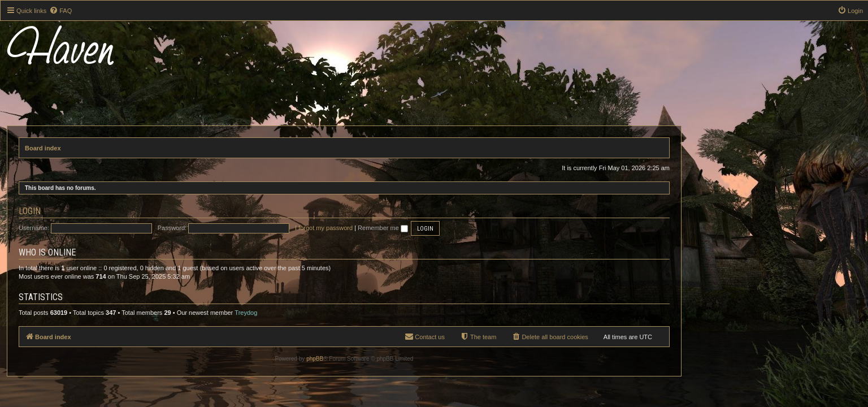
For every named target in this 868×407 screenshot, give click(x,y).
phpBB (405, 359)
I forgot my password (414, 228)
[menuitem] (60, 11)
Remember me (473, 228)
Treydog (336, 313)
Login (120, 211)
